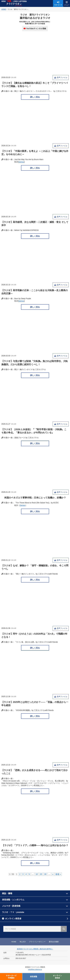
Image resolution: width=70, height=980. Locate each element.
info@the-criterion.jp (35, 970)
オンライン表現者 (13, 919)
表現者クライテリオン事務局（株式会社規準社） (35, 949)
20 (41, 874)
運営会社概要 (54, 942)
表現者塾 (34, 977)
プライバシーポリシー (37, 942)
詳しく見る (35, 97)
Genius (21, 162)
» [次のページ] (53, 874)
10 (37, 874)
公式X (23, 942)
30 (45, 874)
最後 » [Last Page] (58, 874)
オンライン (57, 977)
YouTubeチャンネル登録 (35, 29)
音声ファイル (62, 77)
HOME (14, 942)
